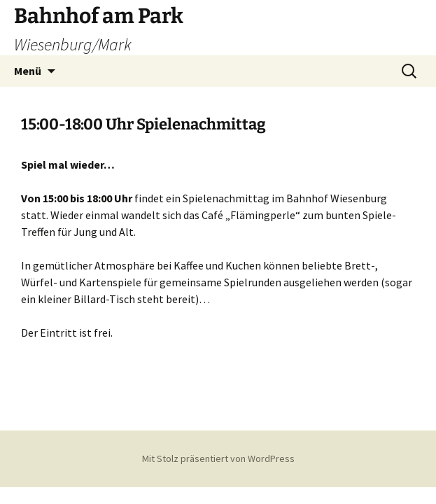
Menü (28, 71)
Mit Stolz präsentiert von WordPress (218, 458)
